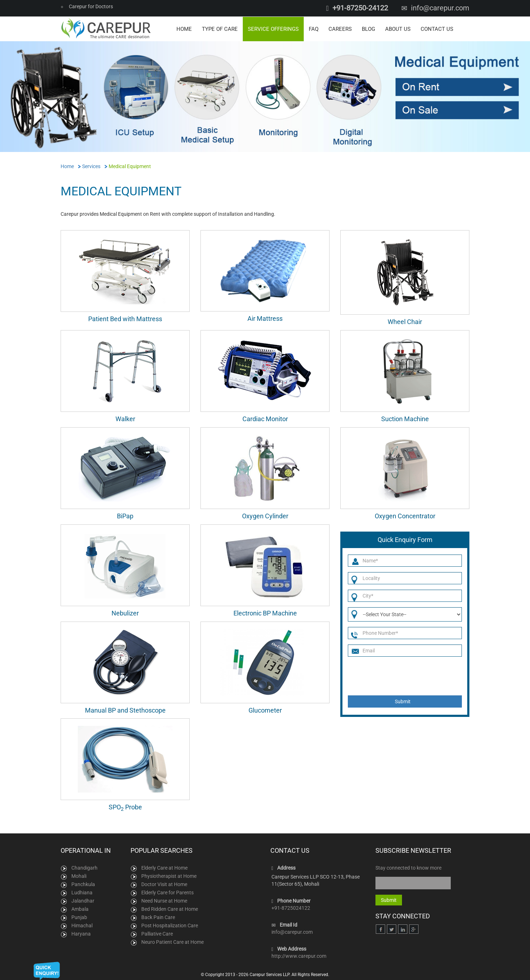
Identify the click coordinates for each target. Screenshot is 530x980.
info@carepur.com (440, 8)
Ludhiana (82, 892)
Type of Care (220, 29)
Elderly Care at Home (164, 867)
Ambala (80, 909)
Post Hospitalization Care (170, 925)
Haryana (81, 933)
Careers (340, 29)
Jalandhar (83, 900)
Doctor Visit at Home (164, 884)
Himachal (82, 925)
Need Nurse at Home (164, 900)
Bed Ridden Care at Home (170, 909)
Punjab (79, 917)
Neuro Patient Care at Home (172, 942)
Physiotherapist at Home (169, 876)
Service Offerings (273, 29)
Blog (368, 29)
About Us (398, 29)
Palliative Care (157, 933)
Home (184, 29)
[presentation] (402, 676)
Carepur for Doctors (87, 6)
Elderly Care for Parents (167, 892)
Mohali (79, 876)
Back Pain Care (158, 917)
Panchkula (83, 884)
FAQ (314, 29)
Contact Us (437, 29)
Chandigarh (84, 867)
